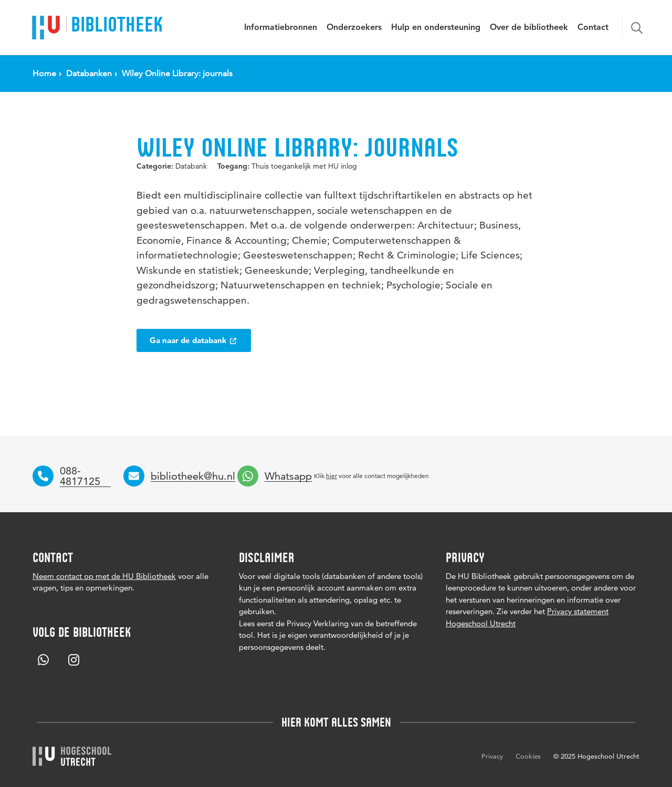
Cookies (528, 756)
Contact (593, 28)
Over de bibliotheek (529, 28)
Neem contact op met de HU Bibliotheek (104, 576)
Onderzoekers (354, 28)
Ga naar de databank (194, 340)
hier (332, 476)
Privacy (492, 756)
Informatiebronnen (281, 28)
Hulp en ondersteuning (436, 28)
